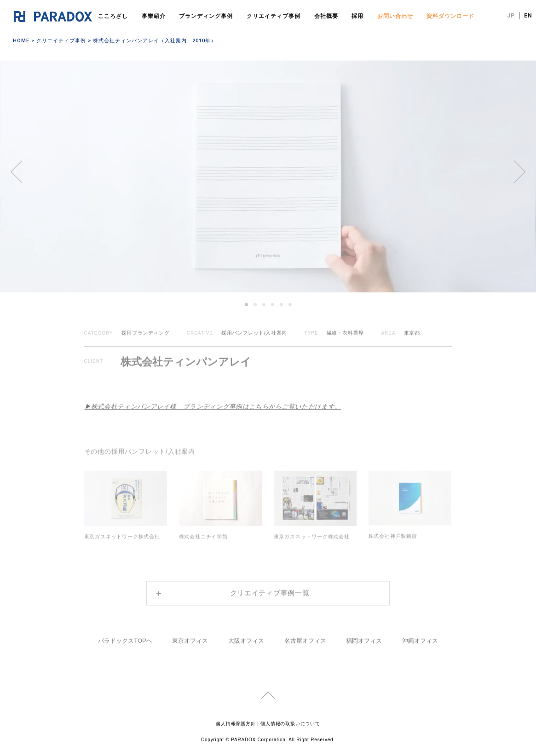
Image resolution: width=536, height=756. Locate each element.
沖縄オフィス (420, 635)
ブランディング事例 (206, 16)
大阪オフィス (246, 635)
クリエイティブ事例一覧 (270, 587)
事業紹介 (154, 16)
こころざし (113, 16)
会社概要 (326, 16)
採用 (357, 16)
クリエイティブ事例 (274, 16)
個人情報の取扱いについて (290, 722)
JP (511, 16)
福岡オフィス (364, 635)
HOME (21, 41)
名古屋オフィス (305, 635)
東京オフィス (190, 635)
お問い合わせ (395, 16)
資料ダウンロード (450, 16)
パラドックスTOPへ (125, 635)
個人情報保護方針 (236, 722)
